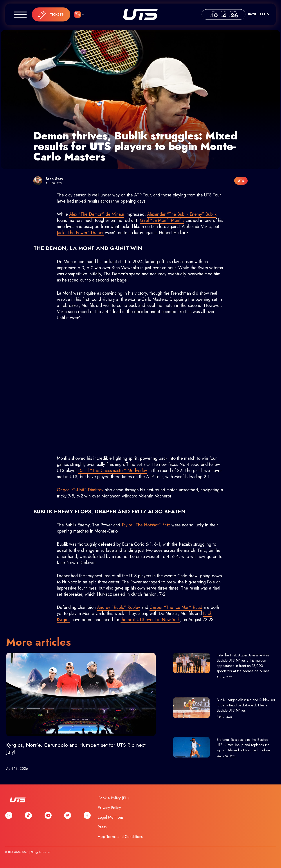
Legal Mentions (111, 817)
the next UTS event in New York (150, 620)
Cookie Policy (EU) (113, 798)
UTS (140, 14)
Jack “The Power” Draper (80, 233)
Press (102, 827)
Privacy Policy (109, 808)
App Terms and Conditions (120, 837)
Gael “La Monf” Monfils (162, 220)
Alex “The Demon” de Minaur (97, 214)
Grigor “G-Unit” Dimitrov (80, 490)
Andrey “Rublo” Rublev (119, 607)
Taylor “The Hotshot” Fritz (146, 525)
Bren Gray (54, 179)
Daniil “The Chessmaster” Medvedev (113, 471)
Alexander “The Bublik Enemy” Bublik (182, 214)
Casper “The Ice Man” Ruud (176, 607)
